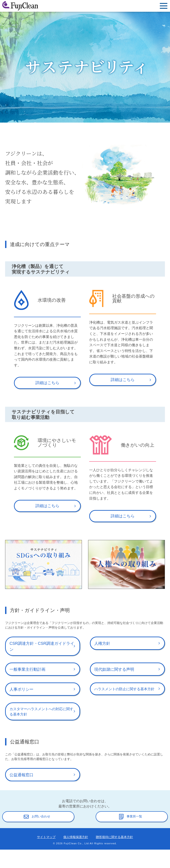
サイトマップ (46, 837)
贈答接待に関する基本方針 (114, 837)
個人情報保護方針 (76, 837)
